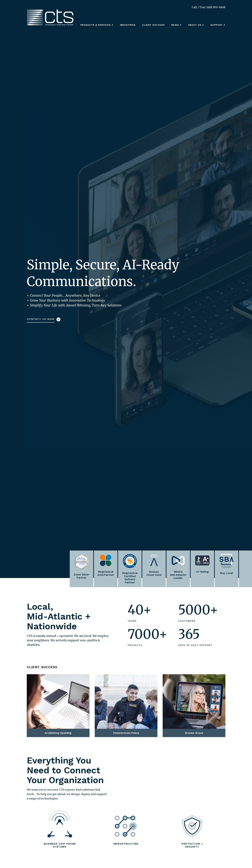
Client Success (153, 25)
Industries (128, 25)
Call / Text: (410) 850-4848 (209, 7)
